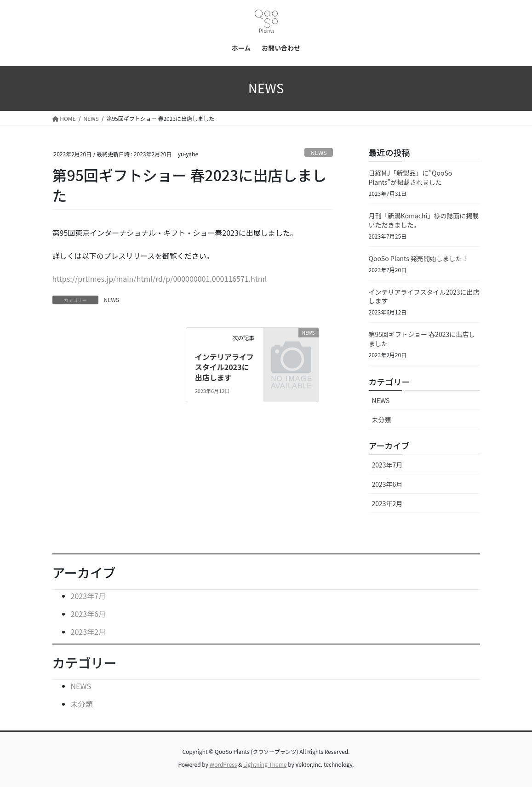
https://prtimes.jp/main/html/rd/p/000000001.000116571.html (160, 279)
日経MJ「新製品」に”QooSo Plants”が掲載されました (411, 177)
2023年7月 (387, 465)
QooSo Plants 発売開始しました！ (419, 258)
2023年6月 (387, 484)
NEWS (319, 152)
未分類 (382, 420)
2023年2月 (387, 503)
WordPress (223, 764)
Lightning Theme (265, 764)
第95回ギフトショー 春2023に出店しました (422, 339)
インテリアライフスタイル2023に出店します (224, 367)
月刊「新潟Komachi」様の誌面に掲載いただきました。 (424, 220)
